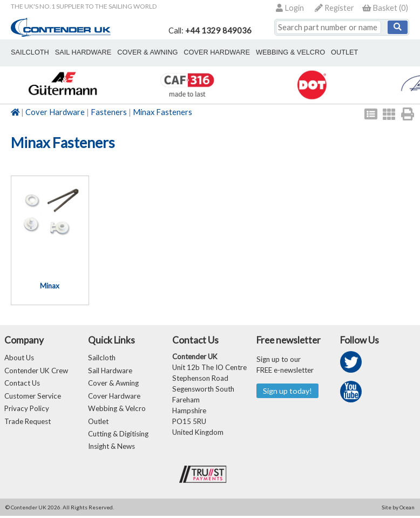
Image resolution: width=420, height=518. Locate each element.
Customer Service (33, 396)
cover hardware (209, 52)
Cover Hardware (55, 112)
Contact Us (22, 384)
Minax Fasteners (162, 112)
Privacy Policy (27, 409)
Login (290, 8)
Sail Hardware (110, 371)
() (385, 8)
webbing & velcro (280, 52)
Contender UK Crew (36, 371)
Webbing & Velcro (117, 409)
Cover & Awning (113, 384)
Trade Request (28, 422)
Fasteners (109, 112)
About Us (19, 358)
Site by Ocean (398, 509)
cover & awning (142, 52)
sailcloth (29, 52)
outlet (332, 52)
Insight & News (111, 448)
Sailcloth (102, 358)
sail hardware (80, 52)
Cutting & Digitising (118, 435)
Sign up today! (287, 391)
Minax (50, 286)
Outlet (98, 422)
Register (334, 8)
